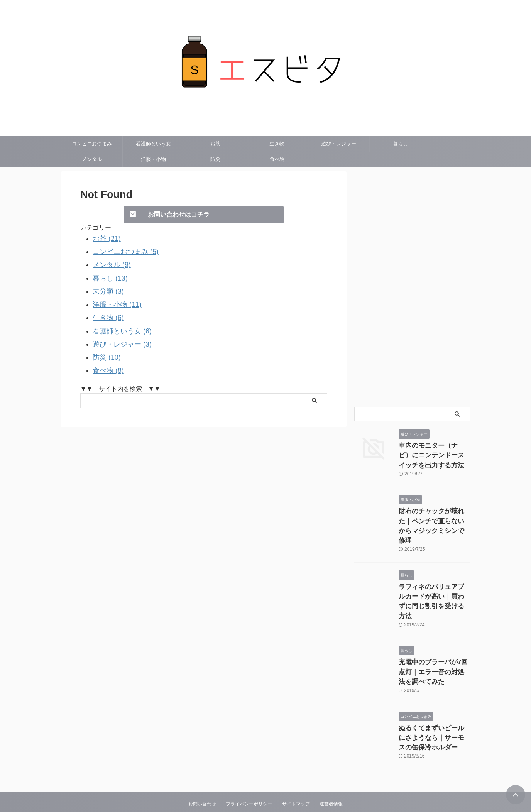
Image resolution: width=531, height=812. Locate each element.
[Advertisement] (412, 287)
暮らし (400, 144)
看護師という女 (153, 144)
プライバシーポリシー (249, 768)
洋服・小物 (153, 159)
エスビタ (265, 787)
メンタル (92, 159)
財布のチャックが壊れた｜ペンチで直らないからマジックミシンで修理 (434, 516)
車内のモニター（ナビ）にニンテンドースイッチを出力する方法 (434, 454)
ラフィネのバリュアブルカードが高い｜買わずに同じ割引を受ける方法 (434, 579)
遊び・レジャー (339, 144)
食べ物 (277, 159)
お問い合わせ (202, 768)
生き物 (277, 144)
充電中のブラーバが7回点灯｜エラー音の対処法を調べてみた (434, 641)
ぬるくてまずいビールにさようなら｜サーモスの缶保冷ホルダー (434, 704)
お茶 (215, 144)
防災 (215, 159)
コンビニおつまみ (92, 144)
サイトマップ (296, 768)
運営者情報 (331, 768)
